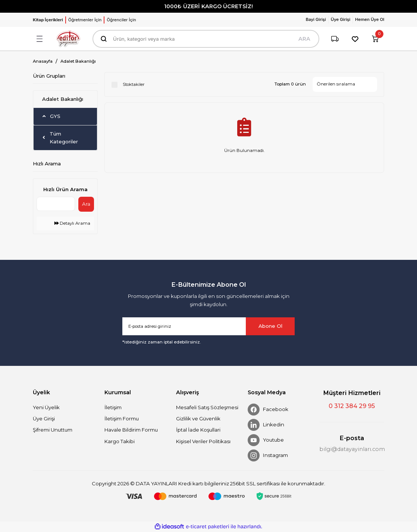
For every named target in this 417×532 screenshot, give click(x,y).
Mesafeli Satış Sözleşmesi (207, 407)
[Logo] (68, 39)
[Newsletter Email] (208, 326)
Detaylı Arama (72, 223)
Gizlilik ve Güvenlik (198, 419)
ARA (304, 39)
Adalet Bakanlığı (78, 61)
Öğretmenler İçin (85, 20)
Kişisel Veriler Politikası (203, 441)
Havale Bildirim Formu (131, 430)
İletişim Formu (122, 419)
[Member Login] (317, 20)
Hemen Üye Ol (370, 19)
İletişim (113, 407)
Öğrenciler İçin (121, 20)
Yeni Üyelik (46, 407)
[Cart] (375, 39)
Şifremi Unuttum (53, 430)
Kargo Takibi (120, 441)
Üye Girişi (44, 419)
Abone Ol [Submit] (270, 326)
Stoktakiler (134, 84)
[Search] (206, 39)
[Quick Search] (56, 204)
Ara (86, 204)
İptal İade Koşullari (198, 430)
